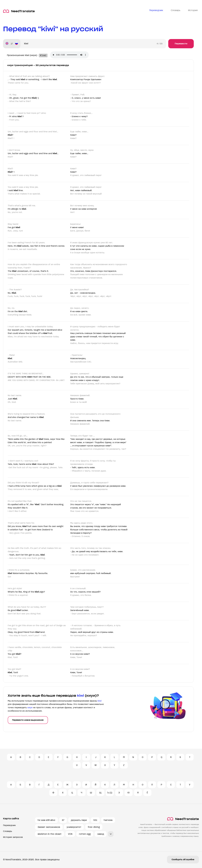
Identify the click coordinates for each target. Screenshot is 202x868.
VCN (70, 834)
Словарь (8, 831)
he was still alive (46, 820)
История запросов (13, 837)
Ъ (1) (110, 793)
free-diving (94, 827)
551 (95, 820)
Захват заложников (49, 827)
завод (101, 834)
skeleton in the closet (50, 834)
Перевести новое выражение (28, 720)
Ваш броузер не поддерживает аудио (71, 55)
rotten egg (85, 834)
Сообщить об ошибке (183, 860)
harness (108, 820)
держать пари (79, 820)
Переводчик (9, 825)
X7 (63, 820)
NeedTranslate (19, 11)
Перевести (181, 44)
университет (74, 827)
